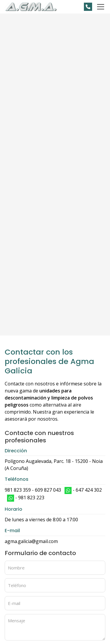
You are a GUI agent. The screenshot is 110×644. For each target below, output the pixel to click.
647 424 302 (89, 490)
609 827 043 (48, 490)
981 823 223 (31, 498)
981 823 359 (18, 490)
